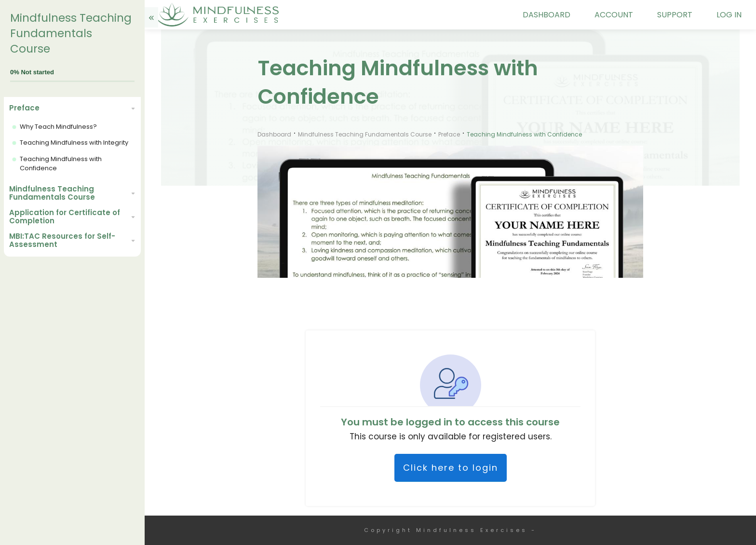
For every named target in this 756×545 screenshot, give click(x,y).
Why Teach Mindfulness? (58, 127)
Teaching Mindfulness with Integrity (74, 143)
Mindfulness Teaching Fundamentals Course (71, 33)
